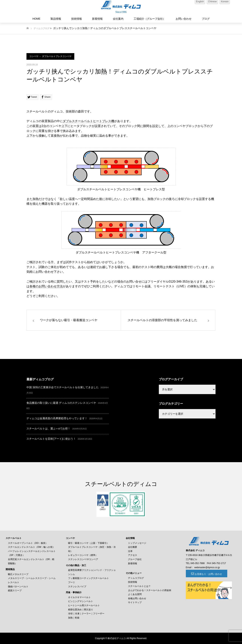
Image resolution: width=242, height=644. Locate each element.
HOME (36, 19)
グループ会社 (135, 559)
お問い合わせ (184, 19)
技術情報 (77, 19)
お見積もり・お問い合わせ (206, 574)
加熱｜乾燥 (74, 618)
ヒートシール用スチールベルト (84, 605)
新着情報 (97, 19)
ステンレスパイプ (77, 587)
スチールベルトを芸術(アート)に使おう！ (51, 439)
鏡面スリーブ (15, 591)
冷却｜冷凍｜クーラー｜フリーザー (86, 614)
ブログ (206, 19)
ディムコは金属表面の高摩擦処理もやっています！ (57, 418)
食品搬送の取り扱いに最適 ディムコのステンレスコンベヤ (61, 403)
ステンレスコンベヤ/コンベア (83, 559)
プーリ (71, 582)
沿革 (130, 551)
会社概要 (133, 547)
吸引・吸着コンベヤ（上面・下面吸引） (88, 543)
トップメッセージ (137, 543)
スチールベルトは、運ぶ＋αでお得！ (48, 429)
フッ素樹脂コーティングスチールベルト (88, 578)
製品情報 (56, 19)
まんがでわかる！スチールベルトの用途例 (150, 590)
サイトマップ (135, 602)
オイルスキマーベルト (79, 597)
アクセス (133, 555)
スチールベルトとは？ (139, 586)
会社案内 (118, 19)
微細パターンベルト (18, 587)
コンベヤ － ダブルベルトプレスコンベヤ (50, 56)
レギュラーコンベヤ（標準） (83, 555)
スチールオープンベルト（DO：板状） (28, 543)
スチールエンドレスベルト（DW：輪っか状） (31, 547)
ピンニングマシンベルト (81, 601)
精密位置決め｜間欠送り (81, 610)
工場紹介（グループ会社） (150, 19)
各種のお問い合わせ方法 (46, 286)
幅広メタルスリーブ (18, 574)
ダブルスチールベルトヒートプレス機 (88, 121)
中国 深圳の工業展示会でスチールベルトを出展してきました (63, 387)
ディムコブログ (42, 28)
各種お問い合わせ (137, 598)
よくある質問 (135, 594)
